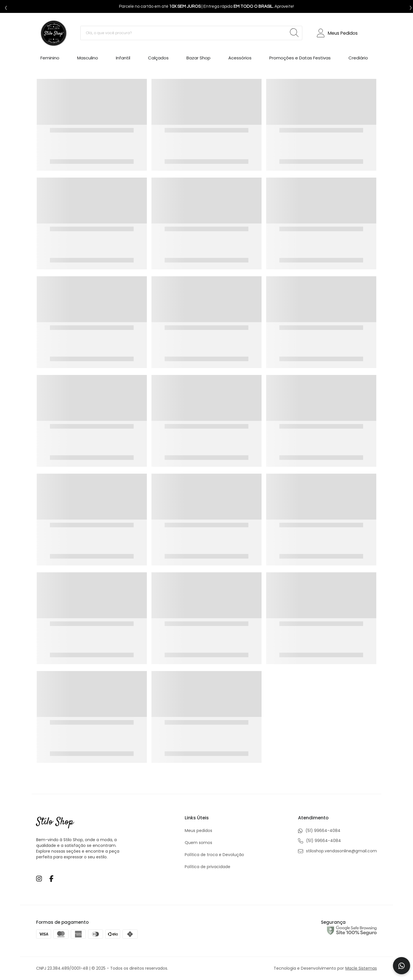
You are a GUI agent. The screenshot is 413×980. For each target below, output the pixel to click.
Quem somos (198, 843)
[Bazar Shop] (198, 59)
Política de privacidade (208, 867)
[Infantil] (123, 59)
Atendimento (313, 818)
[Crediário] (358, 59)
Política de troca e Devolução (214, 855)
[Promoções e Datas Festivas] (300, 59)
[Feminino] (50, 59)
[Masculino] (88, 59)
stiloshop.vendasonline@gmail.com (337, 851)
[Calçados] (158, 59)
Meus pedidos (198, 831)
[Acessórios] (240, 59)
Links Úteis (197, 818)
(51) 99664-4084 (319, 831)
